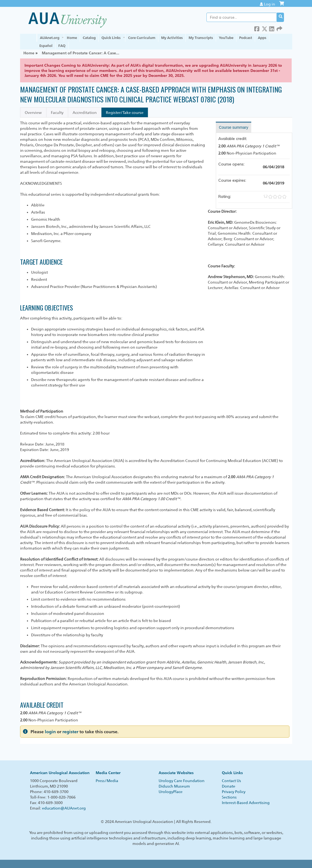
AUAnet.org (50, 38)
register (70, 732)
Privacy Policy (234, 792)
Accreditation (85, 113)
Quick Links (111, 38)
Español (46, 46)
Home (72, 38)
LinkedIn (272, 28)
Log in (270, 4)
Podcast (246, 38)
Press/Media (107, 781)
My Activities (172, 38)
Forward (279, 28)
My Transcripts (201, 38)
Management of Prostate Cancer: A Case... (81, 53)
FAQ (62, 46)
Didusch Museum (174, 786)
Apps (262, 38)
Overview (33, 113)
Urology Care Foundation (182, 781)
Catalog (89, 38)
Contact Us (231, 781)
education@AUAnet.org (64, 808)
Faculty (57, 113)
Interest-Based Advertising (246, 803)
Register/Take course (125, 113)
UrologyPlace (171, 792)
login (50, 732)
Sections (229, 797)
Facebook (257, 28)
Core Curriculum (142, 38)
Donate (229, 786)
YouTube (226, 38)
